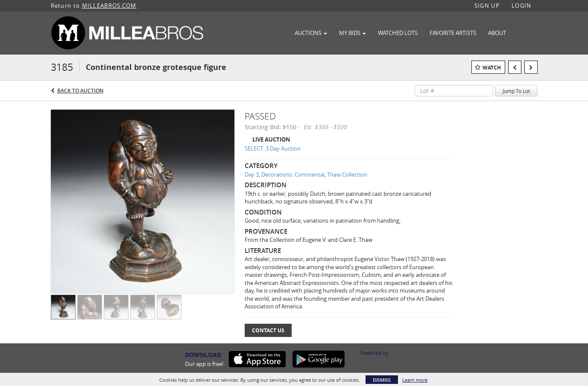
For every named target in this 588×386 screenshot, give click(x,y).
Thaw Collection (347, 174)
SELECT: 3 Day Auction (273, 148)
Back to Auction (80, 91)
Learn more (415, 380)
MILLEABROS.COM (109, 6)
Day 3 (252, 174)
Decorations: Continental (293, 174)
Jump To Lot (516, 91)
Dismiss (382, 380)
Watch (492, 68)
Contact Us (268, 330)
